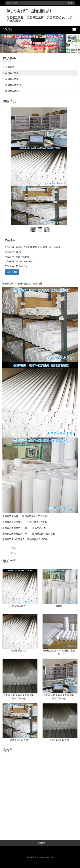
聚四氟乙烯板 (12, 79)
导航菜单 (8, 30)
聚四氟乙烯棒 (12, 73)
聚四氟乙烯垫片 (13, 91)
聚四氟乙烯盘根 (13, 85)
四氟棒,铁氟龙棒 (19, 651)
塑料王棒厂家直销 (19, 740)
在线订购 (12, 272)
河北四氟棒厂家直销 (59, 740)
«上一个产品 (11, 548)
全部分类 (10, 67)
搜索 (70, 3)
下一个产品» (11, 553)
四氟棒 (59, 606)
